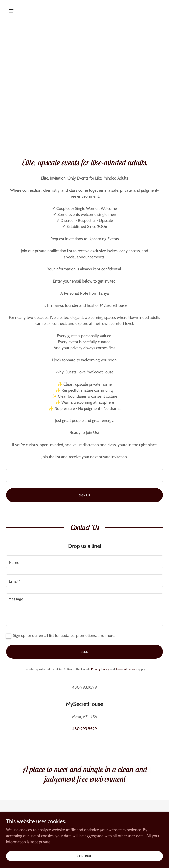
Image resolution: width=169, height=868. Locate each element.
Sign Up (84, 495)
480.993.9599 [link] (84, 729)
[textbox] (84, 476)
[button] (18, 11)
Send (84, 652)
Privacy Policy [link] (100, 669)
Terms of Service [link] (126, 669)
